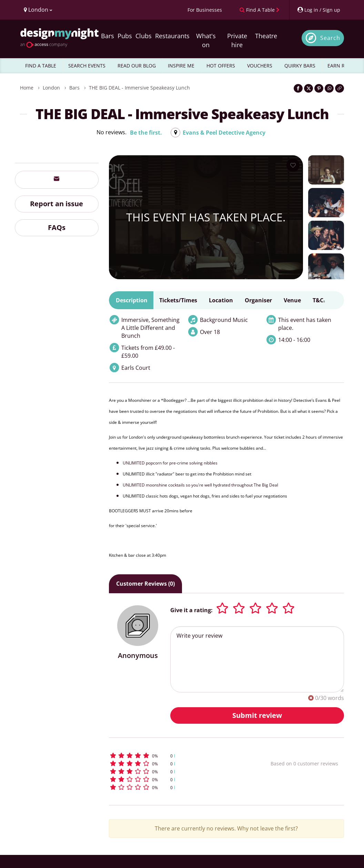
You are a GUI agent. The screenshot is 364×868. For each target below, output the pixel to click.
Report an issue (57, 204)
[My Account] (318, 10)
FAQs (57, 227)
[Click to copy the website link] (340, 88)
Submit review (257, 715)
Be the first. (146, 133)
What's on (206, 40)
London (51, 88)
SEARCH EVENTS (87, 66)
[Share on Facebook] (298, 88)
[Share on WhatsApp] (329, 88)
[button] (175, 756)
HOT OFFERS (221, 66)
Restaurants (172, 36)
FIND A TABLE (41, 66)
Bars (108, 36)
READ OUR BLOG (137, 66)
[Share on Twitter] (309, 88)
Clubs (144, 36)
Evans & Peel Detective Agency (224, 133)
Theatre (266, 36)
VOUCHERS (260, 66)
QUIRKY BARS (300, 66)
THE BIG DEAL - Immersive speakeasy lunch (139, 88)
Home (27, 88)
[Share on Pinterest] (319, 88)
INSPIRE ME (181, 66)
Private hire (237, 40)
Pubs (125, 36)
